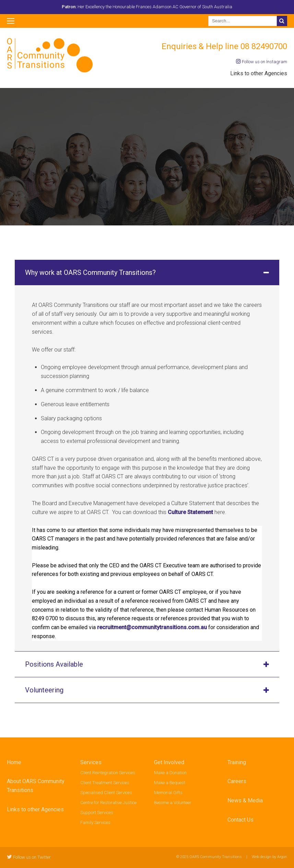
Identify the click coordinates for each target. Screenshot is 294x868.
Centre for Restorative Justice (108, 803)
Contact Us (240, 820)
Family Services (95, 822)
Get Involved (169, 762)
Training (237, 762)
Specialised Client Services (106, 793)
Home (14, 762)
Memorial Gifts (168, 793)
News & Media (245, 800)
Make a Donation (170, 773)
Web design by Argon (269, 857)
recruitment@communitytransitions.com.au (152, 627)
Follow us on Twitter (29, 857)
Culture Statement (191, 512)
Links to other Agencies (259, 73)
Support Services (97, 813)
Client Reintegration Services (108, 773)
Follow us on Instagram (262, 62)
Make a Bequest (170, 783)
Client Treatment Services (105, 783)
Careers (237, 781)
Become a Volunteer (173, 803)
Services (91, 762)
